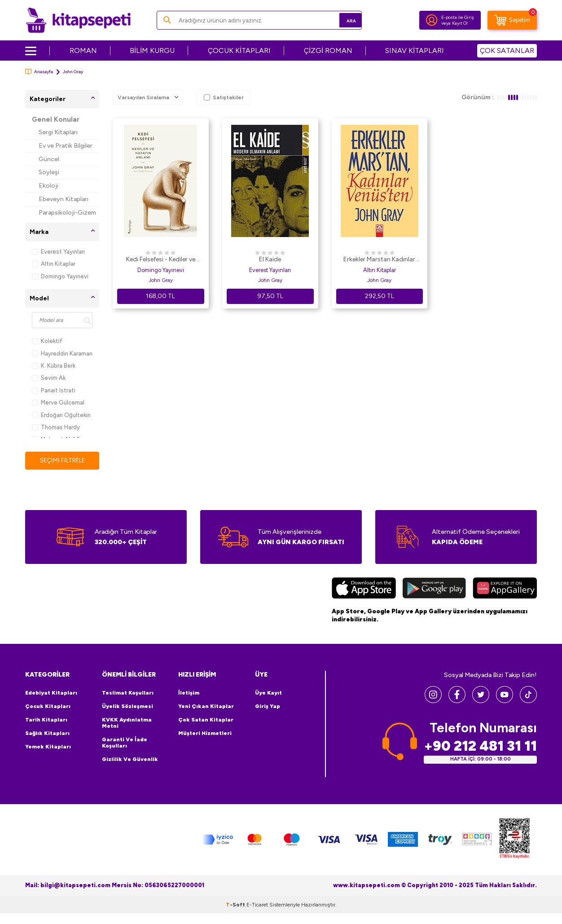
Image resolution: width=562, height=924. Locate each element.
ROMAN (83, 51)
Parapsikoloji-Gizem (67, 213)
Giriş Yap (268, 707)
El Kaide (270, 259)
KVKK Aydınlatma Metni (127, 723)
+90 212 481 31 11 (480, 746)
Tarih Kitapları (46, 720)
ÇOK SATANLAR (507, 51)
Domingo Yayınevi (60, 276)
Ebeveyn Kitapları (64, 199)
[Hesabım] (432, 20)
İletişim (189, 693)
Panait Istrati (54, 390)
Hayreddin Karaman (62, 354)
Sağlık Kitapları (47, 734)
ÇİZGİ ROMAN (328, 51)
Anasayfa (39, 72)
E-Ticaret (257, 905)
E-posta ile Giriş (458, 17)
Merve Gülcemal (58, 403)
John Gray (161, 280)
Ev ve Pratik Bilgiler (66, 146)
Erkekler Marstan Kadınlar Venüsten (379, 260)
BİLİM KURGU (152, 51)
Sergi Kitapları (58, 132)
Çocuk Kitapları (48, 707)
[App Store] (364, 590)
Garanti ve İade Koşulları (125, 743)
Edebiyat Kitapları (51, 693)
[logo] (78, 20)
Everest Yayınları (58, 252)
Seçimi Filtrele (62, 460)
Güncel (49, 159)
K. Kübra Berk (54, 366)
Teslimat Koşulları (128, 693)
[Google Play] (434, 590)
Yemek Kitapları (48, 747)
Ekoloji (48, 186)
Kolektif (47, 341)
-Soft (236, 905)
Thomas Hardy (56, 427)
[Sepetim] (512, 20)
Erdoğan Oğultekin (61, 415)
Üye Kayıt (268, 693)
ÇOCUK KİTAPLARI (239, 51)
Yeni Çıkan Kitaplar (206, 707)
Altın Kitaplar (54, 264)
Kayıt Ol (460, 23)
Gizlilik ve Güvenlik (130, 760)
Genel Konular (56, 119)
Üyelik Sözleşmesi (127, 707)
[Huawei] (505, 590)
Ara (342, 20)
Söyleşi (49, 172)
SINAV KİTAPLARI (415, 51)
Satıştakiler (224, 97)
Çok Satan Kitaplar (206, 720)
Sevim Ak (49, 378)
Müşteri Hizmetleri (205, 734)
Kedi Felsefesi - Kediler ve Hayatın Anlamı (161, 260)
